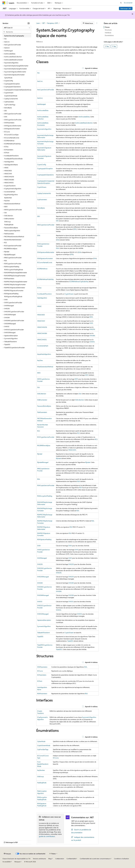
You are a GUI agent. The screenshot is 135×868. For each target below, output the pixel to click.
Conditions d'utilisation (121, 859)
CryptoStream (42, 187)
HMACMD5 (41, 315)
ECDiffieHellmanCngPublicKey (79, 281)
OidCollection (42, 394)
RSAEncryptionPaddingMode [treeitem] (14, 270)
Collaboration (60, 859)
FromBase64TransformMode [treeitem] (13, 159)
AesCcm (40, 81)
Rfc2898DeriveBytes (44, 445)
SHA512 (92, 342)
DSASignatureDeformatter (46, 252)
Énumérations (109, 35)
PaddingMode (42, 783)
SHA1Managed (42, 558)
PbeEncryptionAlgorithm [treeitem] (12, 231)
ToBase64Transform (44, 633)
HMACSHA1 (41, 321)
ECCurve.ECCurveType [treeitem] (11, 135)
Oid (38, 387)
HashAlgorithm (42, 298)
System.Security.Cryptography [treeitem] (14, 36)
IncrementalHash (43, 346)
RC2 (39, 431)
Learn (38, 23)
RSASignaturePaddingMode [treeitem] (13, 297)
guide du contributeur (47, 836)
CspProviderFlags (43, 749)
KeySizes (40, 360)
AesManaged (41, 104)
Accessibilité (6, 862)
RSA (39, 479)
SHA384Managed (43, 595)
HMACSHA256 (42, 327)
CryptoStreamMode (44, 745)
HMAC (39, 306)
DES (39, 216)
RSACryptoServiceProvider (46, 485)
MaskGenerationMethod (45, 367)
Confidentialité (71, 859)
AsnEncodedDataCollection (84, 123)
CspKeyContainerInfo (44, 193)
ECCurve (40, 671)
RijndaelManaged (43, 462)
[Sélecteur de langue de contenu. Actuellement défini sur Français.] (7, 854)
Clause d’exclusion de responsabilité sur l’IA (16, 859)
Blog (50, 859)
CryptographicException (45, 168)
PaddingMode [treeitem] (9, 225)
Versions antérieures (39, 859)
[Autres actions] (97, 23)
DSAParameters (42, 667)
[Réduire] (29, 23)
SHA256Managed (43, 577)
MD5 (91, 317)
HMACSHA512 (42, 340)
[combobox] (17, 28)
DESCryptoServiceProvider (46, 225)
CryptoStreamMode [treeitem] (11, 96)
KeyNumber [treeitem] (8, 198)
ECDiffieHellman (42, 269)
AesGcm (40, 98)
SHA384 (92, 336)
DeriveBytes (41, 208)
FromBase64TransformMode (43, 764)
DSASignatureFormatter (45, 258)
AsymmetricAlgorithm (44, 129)
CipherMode (41, 741)
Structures (108, 30)
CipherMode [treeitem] (8, 78)
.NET (44, 23)
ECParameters (42, 675)
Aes (38, 73)
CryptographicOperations (45, 175)
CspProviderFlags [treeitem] (10, 105)
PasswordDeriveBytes (44, 406)
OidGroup (40, 776)
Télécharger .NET (126, 8)
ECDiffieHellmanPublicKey (45, 279)
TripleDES (40, 637)
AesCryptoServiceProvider (46, 90)
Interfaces (108, 33)
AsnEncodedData (43, 110)
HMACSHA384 (42, 333)
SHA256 (92, 329)
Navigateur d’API (53, 23)
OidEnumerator (42, 400)
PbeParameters (42, 412)
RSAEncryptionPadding (45, 496)
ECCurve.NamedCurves (45, 262)
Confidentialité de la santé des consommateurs (95, 859)
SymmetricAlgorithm (44, 626)
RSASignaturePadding (44, 539)
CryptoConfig (42, 164)
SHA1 (91, 323)
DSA (39, 235)
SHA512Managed (43, 614)
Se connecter (128, 3)
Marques (17, 862)
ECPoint (40, 681)
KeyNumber (41, 770)
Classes (107, 27)
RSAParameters (42, 694)
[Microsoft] (4, 3)
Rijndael (40, 454)
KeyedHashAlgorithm (44, 354)
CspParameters (42, 200)
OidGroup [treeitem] (7, 222)
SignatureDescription (44, 620)
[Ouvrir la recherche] (121, 3)
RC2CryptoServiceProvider (46, 437)
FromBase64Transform (44, 294)
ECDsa (39, 288)
